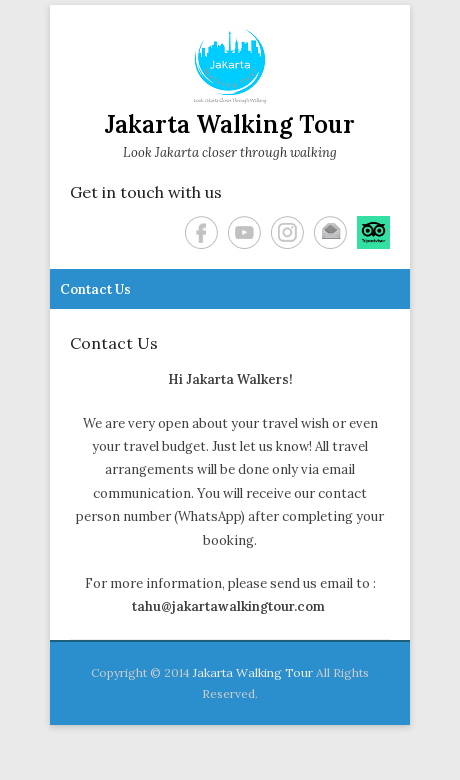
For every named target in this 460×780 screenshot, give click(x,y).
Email (330, 232)
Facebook (201, 232)
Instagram (287, 232)
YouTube (244, 232)
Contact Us (95, 289)
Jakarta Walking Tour (230, 124)
